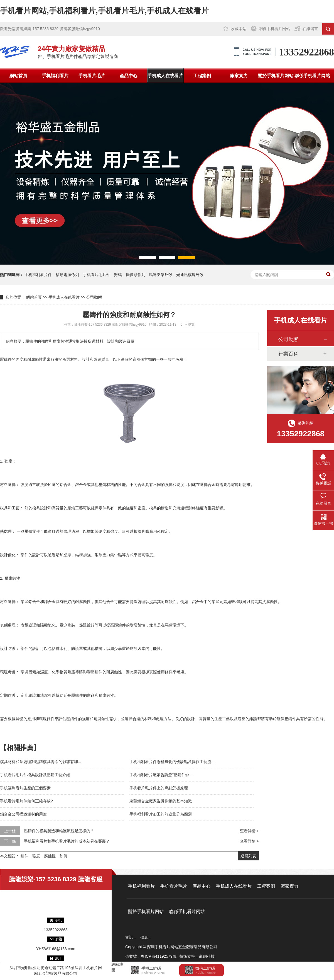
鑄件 (24, 856)
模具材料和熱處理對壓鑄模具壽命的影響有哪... (41, 762)
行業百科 (288, 354)
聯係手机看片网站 (274, 29)
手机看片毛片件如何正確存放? (26, 801)
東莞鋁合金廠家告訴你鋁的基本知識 (161, 801)
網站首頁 (18, 76)
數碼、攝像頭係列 (130, 275)
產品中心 (129, 76)
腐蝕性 (50, 856)
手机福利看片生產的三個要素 (25, 788)
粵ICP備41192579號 (159, 956)
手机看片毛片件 (97, 275)
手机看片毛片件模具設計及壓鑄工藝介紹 (35, 775)
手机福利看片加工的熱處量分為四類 (161, 814)
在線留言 (310, 29)
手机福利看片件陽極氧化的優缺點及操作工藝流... (172, 762)
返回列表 (248, 856)
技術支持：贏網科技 (197, 956)
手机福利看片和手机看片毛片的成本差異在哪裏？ (67, 841)
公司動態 (94, 297)
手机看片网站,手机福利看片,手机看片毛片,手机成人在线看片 (105, 11)
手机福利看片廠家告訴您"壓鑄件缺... (161, 775)
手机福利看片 (55, 76)
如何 (63, 856)
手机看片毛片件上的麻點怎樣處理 (159, 788)
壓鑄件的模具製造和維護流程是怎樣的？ (59, 831)
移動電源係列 (67, 275)
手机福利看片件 (38, 275)
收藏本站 (239, 29)
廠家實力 (239, 76)
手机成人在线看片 (165, 76)
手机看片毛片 (92, 76)
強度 (36, 856)
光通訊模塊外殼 (190, 275)
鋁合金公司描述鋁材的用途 (23, 814)
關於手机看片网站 (276, 76)
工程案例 (202, 76)
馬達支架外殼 (161, 275)
